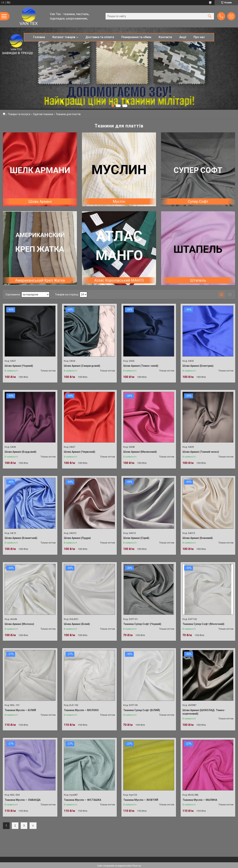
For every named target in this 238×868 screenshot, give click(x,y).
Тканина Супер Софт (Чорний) (142, 624)
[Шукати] (210, 16)
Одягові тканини (43, 114)
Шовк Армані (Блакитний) (21, 538)
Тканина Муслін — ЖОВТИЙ (141, 800)
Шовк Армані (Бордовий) (20, 452)
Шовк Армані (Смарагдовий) (82, 366)
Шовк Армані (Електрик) (198, 366)
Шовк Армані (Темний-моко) (201, 452)
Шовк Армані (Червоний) (80, 452)
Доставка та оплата (100, 37)
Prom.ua (137, 866)
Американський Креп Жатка (40, 280)
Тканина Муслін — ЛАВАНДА (23, 800)
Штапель (198, 280)
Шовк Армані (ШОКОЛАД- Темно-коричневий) (204, 712)
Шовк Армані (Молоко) (19, 624)
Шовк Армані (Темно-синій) (141, 366)
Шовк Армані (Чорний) (19, 366)
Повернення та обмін (136, 37)
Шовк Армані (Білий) (77, 624)
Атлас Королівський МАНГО (119, 280)
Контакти (165, 37)
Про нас (199, 37)
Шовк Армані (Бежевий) (198, 538)
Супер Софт (198, 201)
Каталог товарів (64, 37)
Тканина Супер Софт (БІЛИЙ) (142, 710)
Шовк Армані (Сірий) (136, 538)
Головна (39, 37)
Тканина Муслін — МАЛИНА (200, 800)
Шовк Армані (40, 201)
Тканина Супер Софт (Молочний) (203, 624)
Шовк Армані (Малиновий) (140, 452)
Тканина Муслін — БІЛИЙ (20, 710)
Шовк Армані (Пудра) (77, 538)
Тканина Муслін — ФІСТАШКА (82, 800)
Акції (183, 37)
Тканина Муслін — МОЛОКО (81, 710)
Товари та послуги (19, 114)
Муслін (119, 201)
